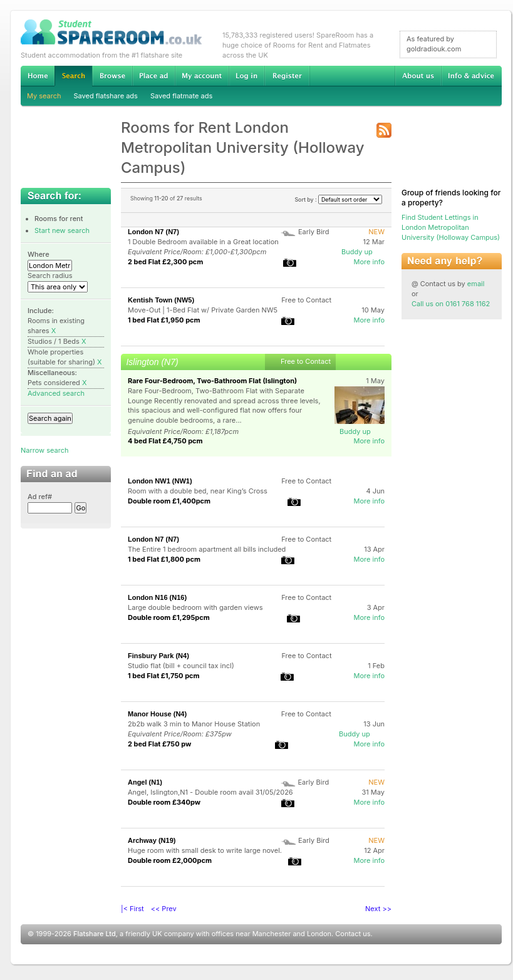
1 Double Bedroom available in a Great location (203, 242)
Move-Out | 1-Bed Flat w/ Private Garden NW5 (203, 310)
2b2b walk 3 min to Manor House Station (194, 724)
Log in (246, 76)
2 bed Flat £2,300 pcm (165, 262)
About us (418, 76)
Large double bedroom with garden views (195, 607)
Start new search (62, 230)
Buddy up (357, 252)
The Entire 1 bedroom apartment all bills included (207, 549)
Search (73, 76)
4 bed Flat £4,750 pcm (165, 441)
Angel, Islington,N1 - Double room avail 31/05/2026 (210, 792)
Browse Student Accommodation (112, 76)
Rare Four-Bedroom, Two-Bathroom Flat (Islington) (212, 381)
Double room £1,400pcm (169, 501)
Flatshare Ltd (95, 934)
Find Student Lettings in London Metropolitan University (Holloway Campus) (451, 227)
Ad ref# (40, 497)
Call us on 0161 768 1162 (451, 304)
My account (202, 76)
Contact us (353, 934)
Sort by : (338, 199)
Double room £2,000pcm (170, 860)
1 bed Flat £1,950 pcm (164, 320)
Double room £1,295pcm (169, 617)
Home (38, 76)
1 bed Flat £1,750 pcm (164, 676)
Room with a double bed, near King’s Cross (198, 491)
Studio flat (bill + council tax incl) (181, 666)
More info (369, 262)
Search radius (50, 276)
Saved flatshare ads (106, 96)
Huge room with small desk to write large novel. (205, 850)
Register (287, 76)
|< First (132, 909)
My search (44, 96)
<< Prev (164, 909)
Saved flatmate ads (181, 96)
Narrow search (44, 450)
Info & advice (471, 76)
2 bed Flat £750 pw (159, 744)
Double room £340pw (164, 802)
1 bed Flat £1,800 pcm (164, 559)
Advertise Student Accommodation (153, 76)
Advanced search (56, 393)
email (476, 284)
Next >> (378, 909)
